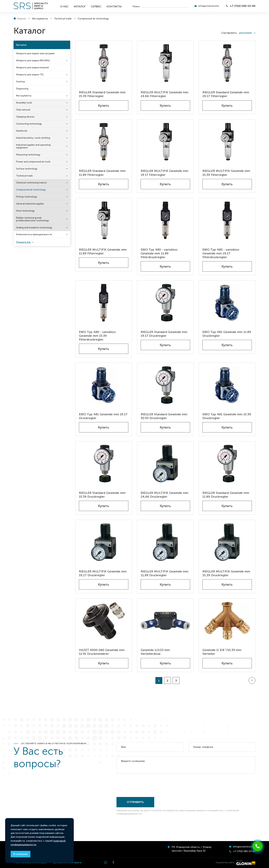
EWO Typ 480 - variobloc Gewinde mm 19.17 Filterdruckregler (221, 253)
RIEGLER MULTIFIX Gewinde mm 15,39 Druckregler (226, 573)
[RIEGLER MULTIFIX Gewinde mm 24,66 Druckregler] (165, 464)
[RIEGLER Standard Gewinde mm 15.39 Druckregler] (104, 464)
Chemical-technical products (31, 183)
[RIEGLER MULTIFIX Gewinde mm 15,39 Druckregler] (227, 542)
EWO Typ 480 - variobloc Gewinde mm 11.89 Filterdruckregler (159, 253)
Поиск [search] (136, 6)
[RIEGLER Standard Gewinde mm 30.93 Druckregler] (165, 385)
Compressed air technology (31, 190)
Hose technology (25, 211)
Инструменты (24, 96)
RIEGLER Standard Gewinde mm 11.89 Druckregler (226, 495)
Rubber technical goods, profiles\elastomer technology (33, 219)
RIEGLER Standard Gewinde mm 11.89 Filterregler (102, 173)
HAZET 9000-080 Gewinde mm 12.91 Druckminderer (102, 652)
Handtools (22, 131)
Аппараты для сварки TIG (30, 75)
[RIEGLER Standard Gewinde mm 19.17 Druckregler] (165, 303)
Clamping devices (25, 117)
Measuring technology (28, 155)
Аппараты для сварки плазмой (32, 68)
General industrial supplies (30, 204)
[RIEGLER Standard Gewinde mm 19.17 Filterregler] (227, 63)
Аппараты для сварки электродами (35, 53)
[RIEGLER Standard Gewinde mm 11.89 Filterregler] (104, 142)
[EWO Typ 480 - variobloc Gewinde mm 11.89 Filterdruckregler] (165, 220)
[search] (165, 6)
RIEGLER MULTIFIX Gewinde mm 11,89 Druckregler (165, 573)
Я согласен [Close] (21, 854)
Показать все (23, 242)
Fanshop (21, 82)
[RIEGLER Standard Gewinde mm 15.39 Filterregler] (104, 63)
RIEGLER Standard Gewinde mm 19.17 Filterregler (226, 94)
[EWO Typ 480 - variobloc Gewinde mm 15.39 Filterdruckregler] (104, 303)
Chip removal (23, 110)
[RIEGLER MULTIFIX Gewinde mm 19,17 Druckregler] (104, 542)
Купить (104, 105)
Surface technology (27, 169)
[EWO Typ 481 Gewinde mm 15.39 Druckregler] (227, 385)
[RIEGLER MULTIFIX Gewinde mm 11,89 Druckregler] (165, 542)
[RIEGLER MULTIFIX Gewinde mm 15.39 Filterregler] (227, 142)
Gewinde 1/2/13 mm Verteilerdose (155, 652)
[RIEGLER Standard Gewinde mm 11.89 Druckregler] (227, 464)
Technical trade (24, 176)
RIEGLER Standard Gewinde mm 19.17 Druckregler (164, 334)
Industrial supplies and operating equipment (33, 146)
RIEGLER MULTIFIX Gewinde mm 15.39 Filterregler (226, 173)
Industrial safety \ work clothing (33, 138)
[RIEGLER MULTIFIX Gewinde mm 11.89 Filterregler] (104, 220)
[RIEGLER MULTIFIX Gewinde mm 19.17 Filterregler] (165, 142)
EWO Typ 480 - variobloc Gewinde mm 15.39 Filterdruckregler (97, 336)
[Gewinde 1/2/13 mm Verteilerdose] (165, 621)
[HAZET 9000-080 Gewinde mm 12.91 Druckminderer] (104, 621)
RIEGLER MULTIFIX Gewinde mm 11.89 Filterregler (103, 251)
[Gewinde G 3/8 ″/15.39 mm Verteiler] (227, 621)
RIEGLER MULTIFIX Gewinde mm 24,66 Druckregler (165, 495)
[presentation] (143, 784)
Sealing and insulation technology (34, 228)
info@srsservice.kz (209, 6)
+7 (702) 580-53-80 (243, 6)
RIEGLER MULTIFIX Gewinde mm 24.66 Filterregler (165, 94)
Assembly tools (24, 103)
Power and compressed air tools (33, 162)
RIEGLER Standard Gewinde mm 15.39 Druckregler (102, 495)
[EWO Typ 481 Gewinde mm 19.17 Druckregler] (104, 385)
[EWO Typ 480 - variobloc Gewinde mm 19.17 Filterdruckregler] (227, 220)
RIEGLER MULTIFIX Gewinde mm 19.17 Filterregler (165, 173)
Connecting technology (29, 124)
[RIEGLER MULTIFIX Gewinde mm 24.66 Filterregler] (165, 63)
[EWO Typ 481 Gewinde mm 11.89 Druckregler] (227, 303)
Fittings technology (27, 197)
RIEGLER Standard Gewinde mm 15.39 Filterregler (102, 94)
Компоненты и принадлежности (34, 234)
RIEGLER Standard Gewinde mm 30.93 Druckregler (164, 416)
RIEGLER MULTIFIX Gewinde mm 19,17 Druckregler (103, 573)
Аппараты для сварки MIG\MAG (33, 60)
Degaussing (22, 89)
